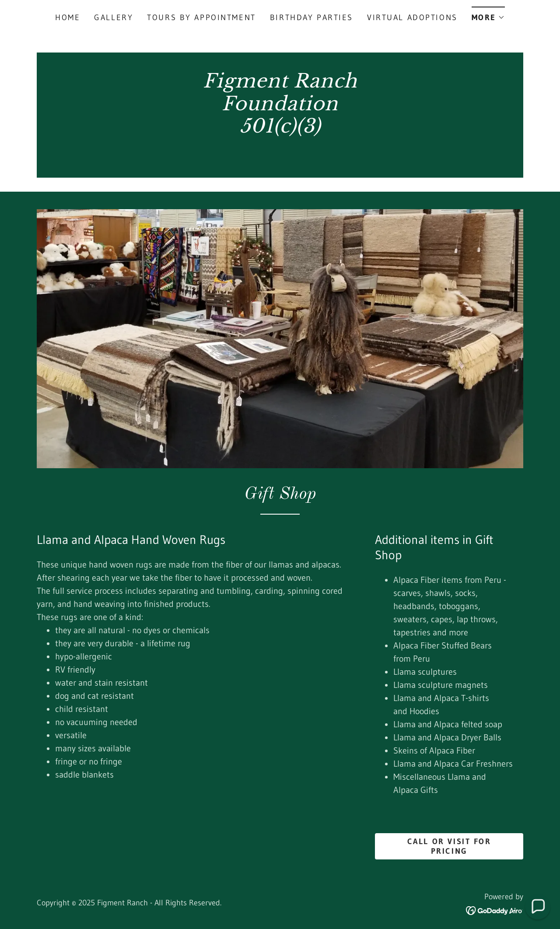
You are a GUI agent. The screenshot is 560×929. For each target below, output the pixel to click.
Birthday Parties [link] (311, 18)
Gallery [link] (114, 18)
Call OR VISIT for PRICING (449, 846)
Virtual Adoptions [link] (412, 18)
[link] (280, 152)
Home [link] (68, 18)
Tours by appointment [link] (201, 18)
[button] (488, 15)
